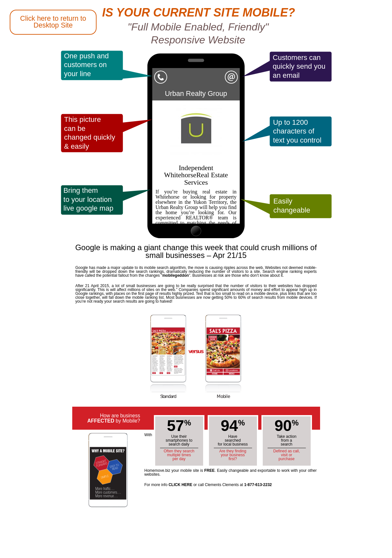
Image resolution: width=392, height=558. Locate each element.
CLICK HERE (180, 485)
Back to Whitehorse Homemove (27, 226)
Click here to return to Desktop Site (53, 22)
